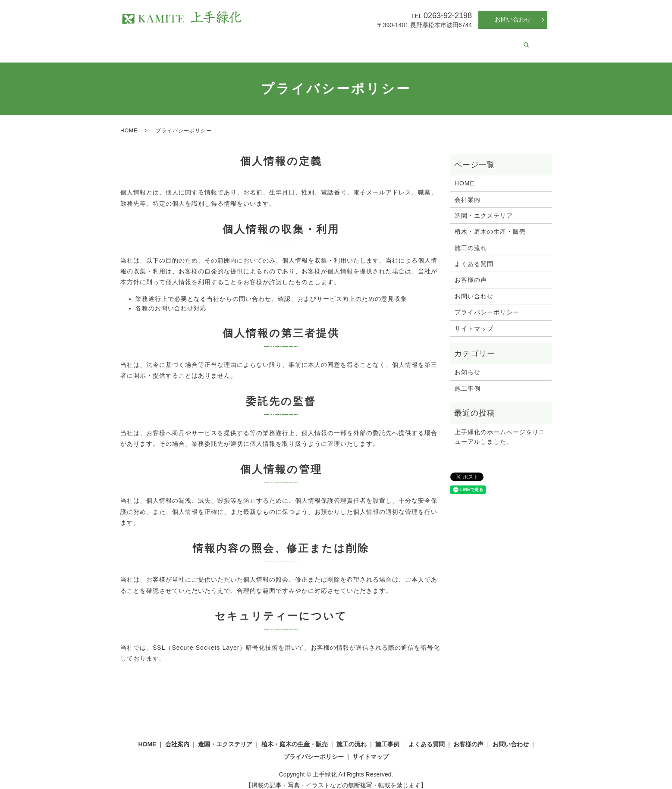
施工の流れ (371, 41)
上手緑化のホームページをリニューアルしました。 (500, 429)
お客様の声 (490, 41)
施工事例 (408, 41)
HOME (163, 41)
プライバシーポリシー (487, 304)
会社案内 (194, 41)
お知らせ (468, 364)
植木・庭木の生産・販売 (313, 41)
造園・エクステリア (242, 41)
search (517, 41)
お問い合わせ (513, 19)
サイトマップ (474, 320)
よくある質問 (447, 41)
